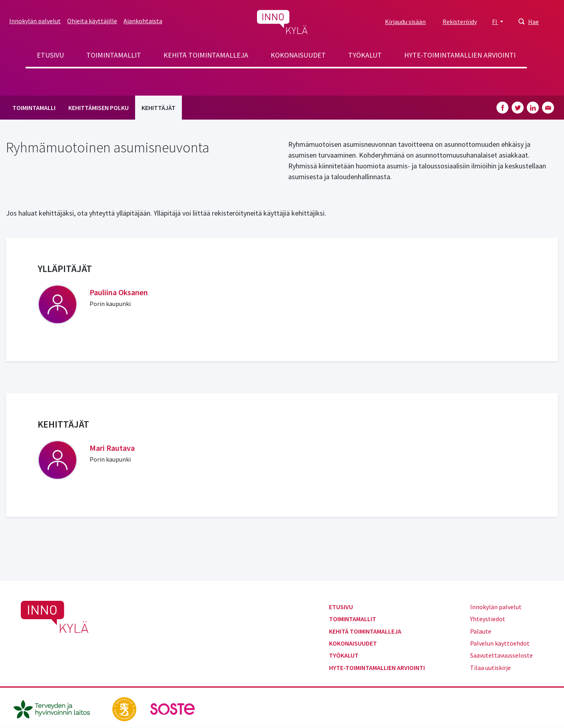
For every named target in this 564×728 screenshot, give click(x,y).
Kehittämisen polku (99, 108)
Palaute (481, 631)
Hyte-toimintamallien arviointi (460, 55)
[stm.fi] (125, 708)
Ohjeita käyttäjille (92, 21)
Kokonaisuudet (298, 55)
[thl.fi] (56, 708)
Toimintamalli (34, 108)
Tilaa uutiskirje (490, 668)
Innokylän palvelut (35, 21)
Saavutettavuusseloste (501, 655)
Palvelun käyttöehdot (500, 643)
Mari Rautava (112, 448)
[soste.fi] (173, 708)
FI (495, 22)
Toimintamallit (114, 55)
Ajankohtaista (143, 21)
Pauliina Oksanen (119, 292)
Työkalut (365, 55)
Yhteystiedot (488, 619)
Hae (533, 22)
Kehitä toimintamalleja (206, 55)
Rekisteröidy (460, 22)
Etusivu (50, 55)
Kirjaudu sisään (405, 22)
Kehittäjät (158, 108)
